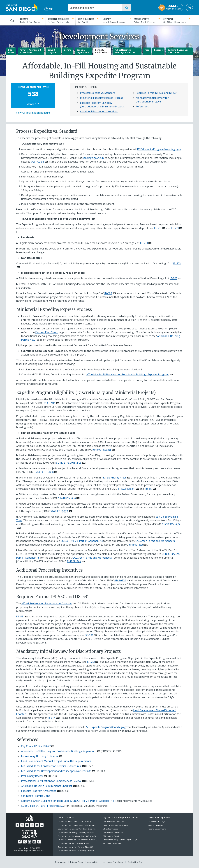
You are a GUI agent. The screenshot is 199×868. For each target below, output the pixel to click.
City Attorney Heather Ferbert (115, 825)
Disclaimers (61, 862)
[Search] (95, 8)
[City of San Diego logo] (22, 7)
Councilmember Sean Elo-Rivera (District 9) (76, 851)
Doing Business (89, 19)
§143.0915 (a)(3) (45, 472)
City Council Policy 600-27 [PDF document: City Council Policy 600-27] (36, 746)
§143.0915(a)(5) (67, 498)
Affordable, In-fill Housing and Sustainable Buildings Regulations (59, 751)
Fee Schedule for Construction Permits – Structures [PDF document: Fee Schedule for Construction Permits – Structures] (51, 766)
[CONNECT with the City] (171, 8)
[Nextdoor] (37, 825)
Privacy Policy (77, 862)
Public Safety (147, 19)
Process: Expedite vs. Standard (98, 93)
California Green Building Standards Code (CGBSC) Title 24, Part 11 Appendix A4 (67, 801)
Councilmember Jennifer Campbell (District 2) (77, 825)
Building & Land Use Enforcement (178, 51)
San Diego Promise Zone (36, 796)
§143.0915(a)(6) (59, 511)
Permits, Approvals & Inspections (30, 51)
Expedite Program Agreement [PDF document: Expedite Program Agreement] (38, 791)
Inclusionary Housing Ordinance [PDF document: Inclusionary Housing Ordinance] (40, 756)
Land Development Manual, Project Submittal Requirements (56, 761)
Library (117, 19)
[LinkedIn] (42, 825)
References (142, 107)
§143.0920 (120, 580)
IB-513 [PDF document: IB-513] (91, 662)
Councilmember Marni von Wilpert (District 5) (77, 836)
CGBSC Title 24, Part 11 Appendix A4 (82, 541)
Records (158, 50)
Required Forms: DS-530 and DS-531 (157, 93)
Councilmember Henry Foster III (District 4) (76, 833)
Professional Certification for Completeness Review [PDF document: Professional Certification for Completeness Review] (51, 781)
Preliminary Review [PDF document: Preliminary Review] (32, 776)
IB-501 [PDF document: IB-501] (158, 228)
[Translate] (189, 8)
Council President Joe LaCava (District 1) (74, 822)
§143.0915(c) (136, 545)
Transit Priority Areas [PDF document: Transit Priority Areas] (114, 478)
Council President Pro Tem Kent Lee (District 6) (77, 840)
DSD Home (11, 51)
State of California (155, 825)
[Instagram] (32, 825)
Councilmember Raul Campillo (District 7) (75, 843)
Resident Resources (61, 19)
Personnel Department (112, 843)
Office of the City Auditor (113, 833)
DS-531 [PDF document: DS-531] (20, 616)
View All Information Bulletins (33, 113)
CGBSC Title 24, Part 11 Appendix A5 (42, 806)
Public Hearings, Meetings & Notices (125, 51)
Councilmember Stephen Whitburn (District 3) (77, 829)
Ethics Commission (111, 829)
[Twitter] (22, 825)
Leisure (33, 19)
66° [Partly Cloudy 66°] (49, 9)
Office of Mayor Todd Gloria (114, 822)
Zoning (68, 50)
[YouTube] (27, 825)
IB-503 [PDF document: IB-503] (175, 228)
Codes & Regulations (83, 51)
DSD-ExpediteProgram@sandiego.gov (159, 149)
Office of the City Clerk (112, 836)
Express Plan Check (47, 332)
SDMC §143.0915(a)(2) (69, 463)
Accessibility (93, 862)
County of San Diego (156, 822)
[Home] (12, 20)
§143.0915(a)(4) (127, 489)
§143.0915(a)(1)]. (102, 450)
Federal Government (157, 829)
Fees (147, 50)
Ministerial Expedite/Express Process (102, 98)
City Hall (178, 19)
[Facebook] (17, 825)
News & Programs (52, 51)
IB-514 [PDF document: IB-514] (51, 718)
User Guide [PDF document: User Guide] (37, 162)
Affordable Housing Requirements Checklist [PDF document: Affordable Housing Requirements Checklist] (47, 603)
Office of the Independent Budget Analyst (120, 840)
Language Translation (113, 862)
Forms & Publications (102, 51)
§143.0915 (50, 403)
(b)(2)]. (148, 489)
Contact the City (135, 862)
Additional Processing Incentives (99, 111)
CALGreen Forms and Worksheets (155, 541)
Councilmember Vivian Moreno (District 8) (75, 847)
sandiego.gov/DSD (93, 158)
